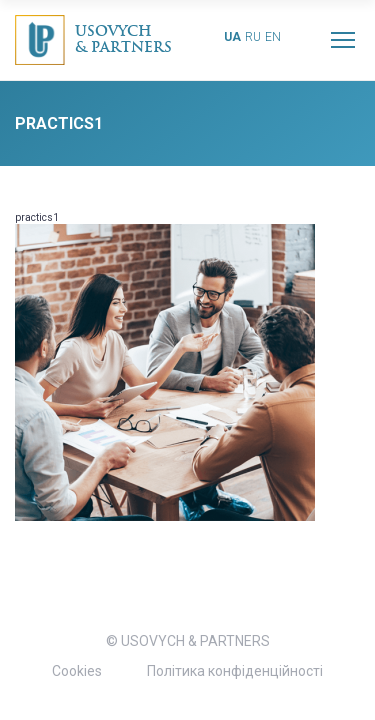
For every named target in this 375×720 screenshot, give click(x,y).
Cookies (77, 671)
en (273, 37)
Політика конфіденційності (235, 671)
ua (232, 37)
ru (253, 37)
